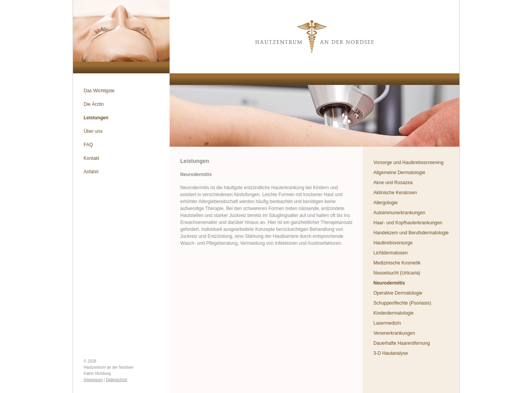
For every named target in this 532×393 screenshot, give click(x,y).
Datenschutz (117, 380)
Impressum (93, 380)
